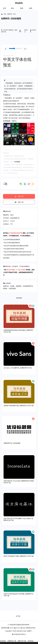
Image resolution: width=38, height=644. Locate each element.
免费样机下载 (12, 641)
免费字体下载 (22, 641)
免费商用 (19, 286)
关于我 (18, 616)
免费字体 (32, 8)
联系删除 (17, 162)
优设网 (12, 286)
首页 (5, 8)
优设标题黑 (12, 288)
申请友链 (31, 641)
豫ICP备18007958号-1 (19, 634)
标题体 (5, 288)
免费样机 (23, 8)
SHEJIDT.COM (21, 631)
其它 (14, 14)
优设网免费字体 (28, 286)
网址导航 (14, 8)
